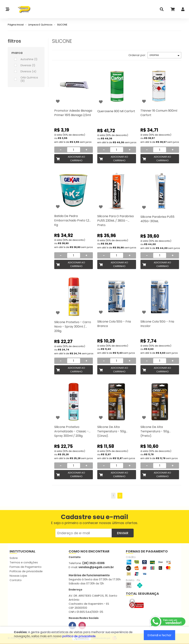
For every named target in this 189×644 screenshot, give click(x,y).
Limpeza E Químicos (40, 25)
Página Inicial (16, 25)
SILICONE (62, 25)
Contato (16, 580)
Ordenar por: (137, 55)
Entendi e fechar (159, 635)
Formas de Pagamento (26, 567)
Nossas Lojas (18, 576)
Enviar (123, 533)
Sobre (14, 558)
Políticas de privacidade (26, 571)
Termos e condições (24, 562)
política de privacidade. (79, 636)
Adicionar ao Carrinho (76, 159)
